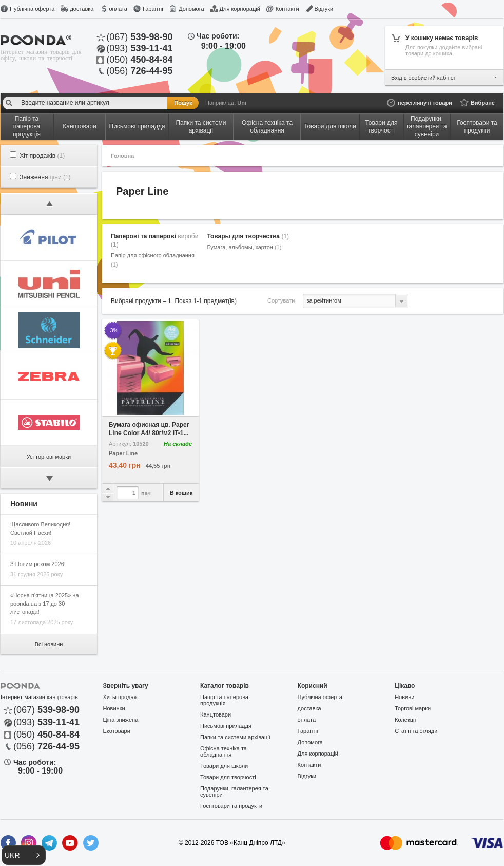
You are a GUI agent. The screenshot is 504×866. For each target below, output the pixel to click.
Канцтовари (216, 714)
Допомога (191, 9)
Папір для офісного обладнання (153, 260)
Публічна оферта (32, 9)
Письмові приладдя (226, 726)
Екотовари (117, 731)
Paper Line (123, 453)
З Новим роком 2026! (38, 564)
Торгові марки (413, 708)
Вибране (483, 103)
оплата (118, 9)
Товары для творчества (248, 236)
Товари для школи (224, 766)
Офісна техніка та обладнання (224, 751)
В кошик (181, 493)
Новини (404, 697)
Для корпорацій (240, 9)
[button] (24, 855)
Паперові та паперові (154, 240)
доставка (82, 9)
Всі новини (49, 644)
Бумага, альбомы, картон (244, 247)
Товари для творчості (228, 777)
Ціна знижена (121, 720)
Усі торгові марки (49, 457)
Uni (242, 103)
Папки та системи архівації (235, 737)
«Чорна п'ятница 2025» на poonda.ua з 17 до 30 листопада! (45, 604)
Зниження (45, 177)
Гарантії (153, 9)
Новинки (114, 708)
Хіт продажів (42, 156)
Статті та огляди (416, 731)
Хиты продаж (120, 697)
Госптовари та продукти (231, 806)
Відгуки (324, 9)
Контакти (287, 9)
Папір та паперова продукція (224, 700)
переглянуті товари (425, 103)
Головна (122, 156)
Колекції (405, 720)
